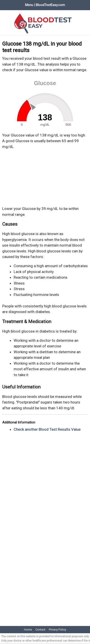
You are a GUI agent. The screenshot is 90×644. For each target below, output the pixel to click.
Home (28, 630)
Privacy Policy (57, 630)
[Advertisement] (45, 178)
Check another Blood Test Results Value (47, 429)
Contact (40, 630)
